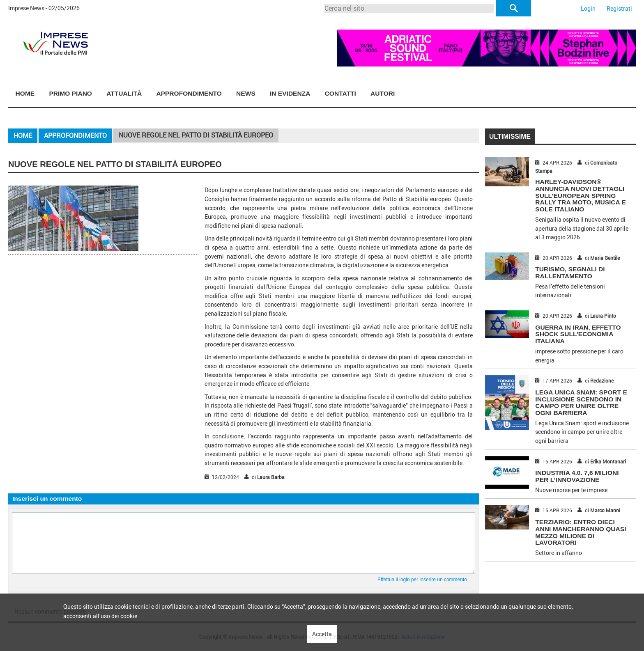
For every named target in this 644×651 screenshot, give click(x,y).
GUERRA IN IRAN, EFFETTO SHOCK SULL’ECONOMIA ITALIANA (578, 334)
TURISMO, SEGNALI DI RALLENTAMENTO (570, 273)
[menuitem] (25, 94)
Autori (383, 93)
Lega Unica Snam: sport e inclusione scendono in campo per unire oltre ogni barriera (581, 402)
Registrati (619, 8)
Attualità (124, 93)
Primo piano (70, 93)
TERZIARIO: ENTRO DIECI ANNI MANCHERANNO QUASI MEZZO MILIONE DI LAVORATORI (581, 532)
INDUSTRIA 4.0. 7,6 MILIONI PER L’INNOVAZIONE (577, 476)
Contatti (340, 93)
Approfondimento (189, 93)
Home (25, 93)
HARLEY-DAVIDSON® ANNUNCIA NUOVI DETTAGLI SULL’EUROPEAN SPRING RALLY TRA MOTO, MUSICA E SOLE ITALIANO (581, 195)
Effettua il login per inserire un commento (422, 580)
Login (588, 8)
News (246, 93)
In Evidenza (290, 93)
